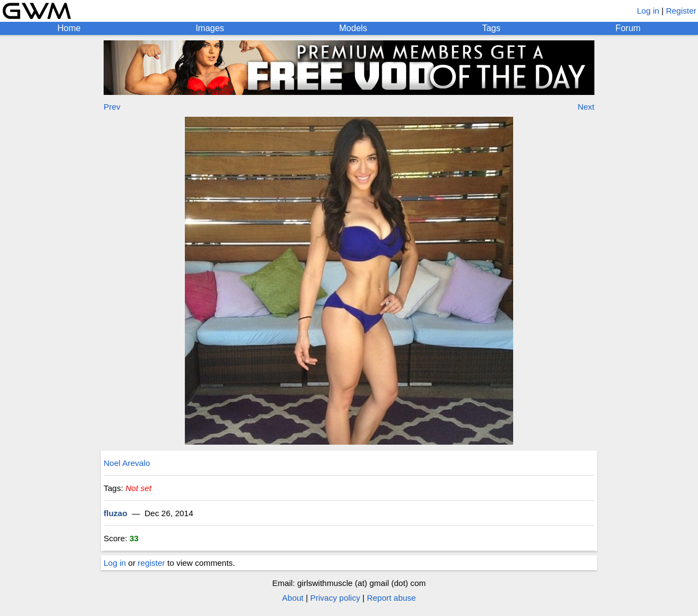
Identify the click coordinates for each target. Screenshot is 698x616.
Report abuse (392, 598)
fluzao (115, 513)
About (293, 598)
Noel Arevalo (127, 463)
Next (586, 107)
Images (210, 28)
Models (353, 28)
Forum (628, 28)
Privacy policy (335, 598)
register (152, 563)
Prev (112, 107)
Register (681, 11)
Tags (491, 28)
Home (69, 28)
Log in (648, 11)
